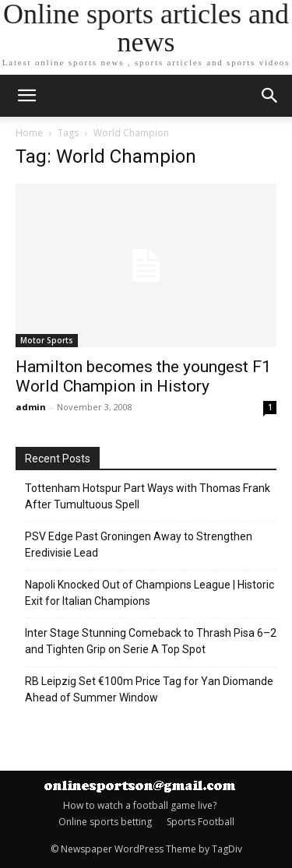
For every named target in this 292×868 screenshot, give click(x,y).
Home (29, 133)
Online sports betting (105, 822)
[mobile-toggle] (26, 96)
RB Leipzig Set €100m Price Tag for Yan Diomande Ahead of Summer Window (149, 689)
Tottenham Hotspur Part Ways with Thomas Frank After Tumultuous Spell (148, 496)
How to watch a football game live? (140, 805)
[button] (270, 96)
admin (31, 407)
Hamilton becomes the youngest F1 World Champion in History (143, 376)
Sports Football (201, 822)
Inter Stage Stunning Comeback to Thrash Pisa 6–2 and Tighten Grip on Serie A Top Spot (151, 641)
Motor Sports (47, 340)
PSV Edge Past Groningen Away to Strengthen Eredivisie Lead (139, 545)
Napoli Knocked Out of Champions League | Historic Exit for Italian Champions (150, 593)
